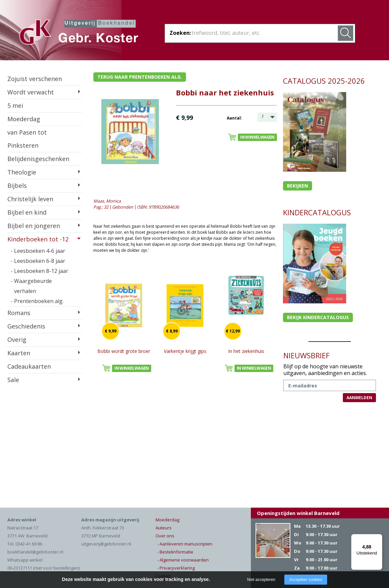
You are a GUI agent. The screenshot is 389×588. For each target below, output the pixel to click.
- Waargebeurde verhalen (31, 286)
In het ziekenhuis (246, 351)
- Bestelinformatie (175, 552)
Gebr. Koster (79, 33)
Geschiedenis (26, 326)
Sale (13, 380)
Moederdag (24, 119)
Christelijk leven (30, 199)
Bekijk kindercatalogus (318, 317)
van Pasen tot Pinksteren (27, 139)
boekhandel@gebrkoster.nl (35, 552)
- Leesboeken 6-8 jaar (38, 261)
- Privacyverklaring (176, 568)
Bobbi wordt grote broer (124, 351)
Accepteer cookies (306, 580)
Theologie (22, 172)
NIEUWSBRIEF (306, 355)
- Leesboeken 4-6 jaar (38, 251)
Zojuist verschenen (35, 79)
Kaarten (19, 353)
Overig (17, 340)
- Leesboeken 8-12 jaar (39, 271)
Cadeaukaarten (29, 366)
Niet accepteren (261, 580)
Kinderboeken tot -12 (38, 239)
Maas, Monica (107, 201)
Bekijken (298, 186)
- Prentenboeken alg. (37, 301)
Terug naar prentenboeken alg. (140, 77)
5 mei (15, 105)
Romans (19, 313)
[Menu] (378, 538)
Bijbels (17, 186)
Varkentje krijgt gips (185, 351)
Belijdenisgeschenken (38, 159)
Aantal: (234, 118)
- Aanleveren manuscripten (185, 544)
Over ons (165, 536)
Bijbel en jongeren (34, 226)
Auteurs (164, 528)
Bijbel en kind (27, 212)
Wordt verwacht (31, 92)
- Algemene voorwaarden (183, 560)
